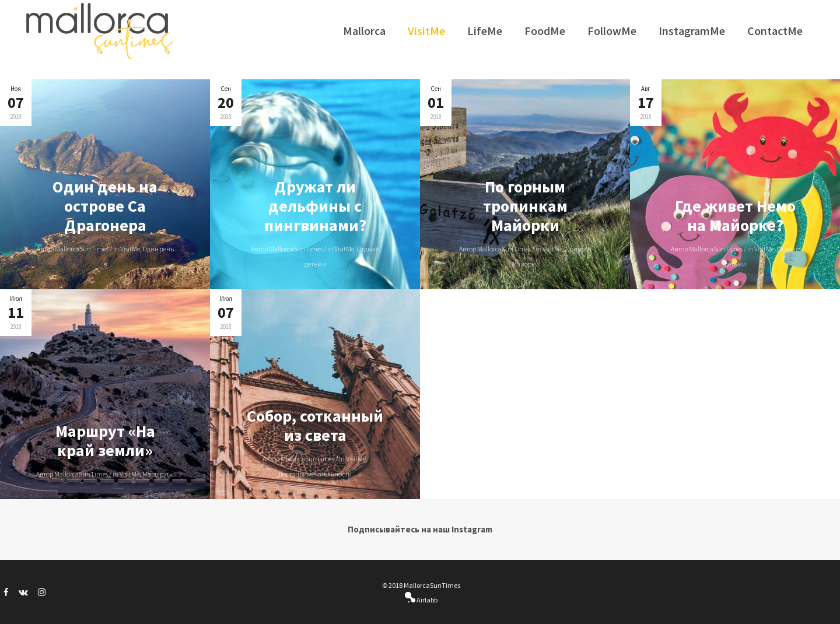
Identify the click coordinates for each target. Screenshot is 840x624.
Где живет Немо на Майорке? (735, 215)
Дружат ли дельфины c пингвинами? (315, 206)
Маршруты (158, 474)
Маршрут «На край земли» (105, 441)
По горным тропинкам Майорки (525, 206)
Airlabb (426, 600)
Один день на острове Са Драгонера (105, 206)
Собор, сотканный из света (315, 425)
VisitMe (130, 249)
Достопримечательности (315, 474)
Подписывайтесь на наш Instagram (420, 529)
